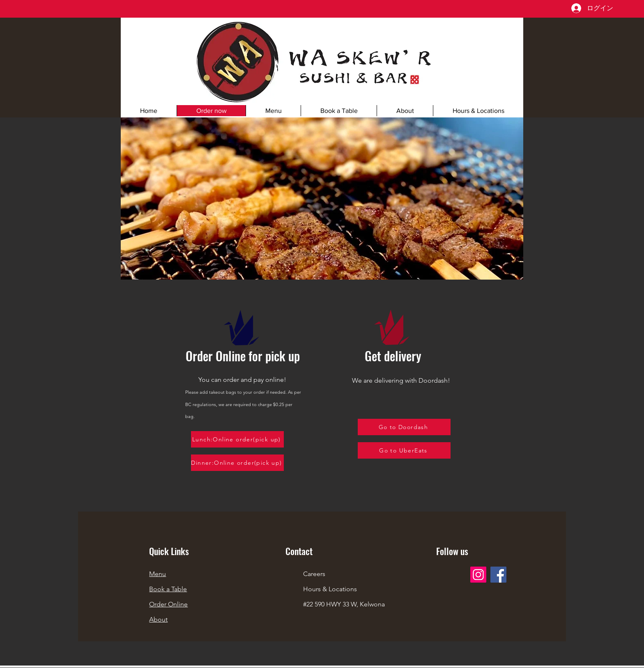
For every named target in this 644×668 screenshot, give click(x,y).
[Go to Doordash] (404, 427)
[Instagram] (478, 575)
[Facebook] (498, 575)
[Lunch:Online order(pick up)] (237, 439)
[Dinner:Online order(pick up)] (237, 463)
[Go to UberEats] (404, 450)
